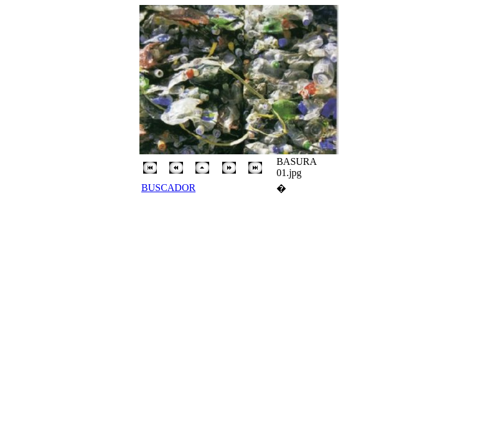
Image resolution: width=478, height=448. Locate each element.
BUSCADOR (168, 188)
